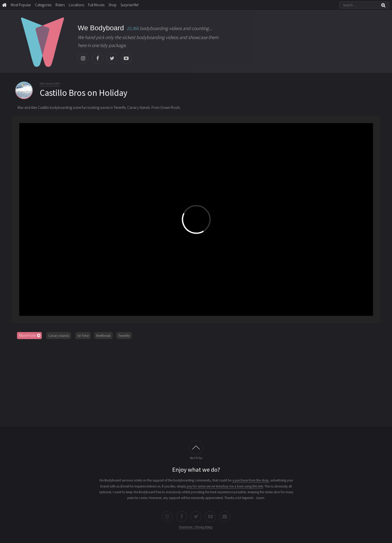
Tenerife (124, 336)
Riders (60, 5)
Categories (43, 5)
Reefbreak (103, 336)
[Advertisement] (196, 381)
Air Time (83, 336)
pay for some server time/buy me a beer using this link (225, 486)
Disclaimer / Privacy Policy (196, 527)
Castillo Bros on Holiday (83, 93)
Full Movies (96, 5)
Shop (112, 5)
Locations (76, 5)
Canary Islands (59, 336)
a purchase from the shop (250, 480)
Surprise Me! (129, 5)
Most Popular (21, 5)
